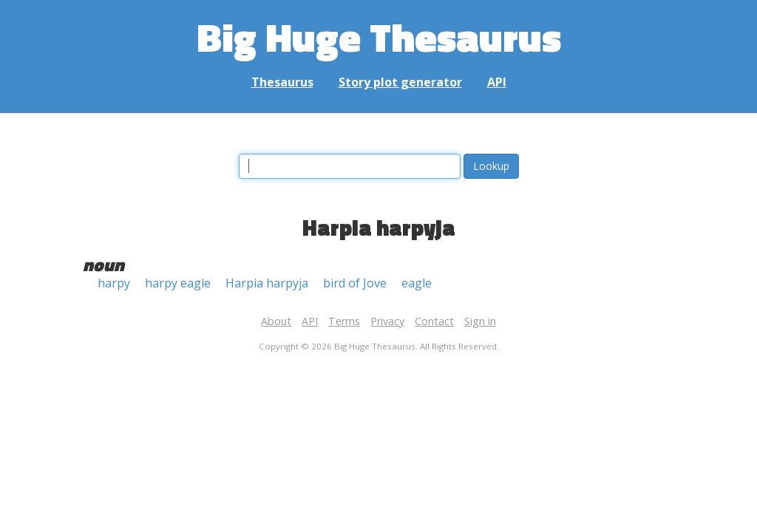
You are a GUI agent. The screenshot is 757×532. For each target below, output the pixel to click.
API (497, 82)
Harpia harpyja (267, 283)
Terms (344, 321)
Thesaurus (282, 82)
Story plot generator (400, 82)
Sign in (480, 321)
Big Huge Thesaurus (379, 37)
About (276, 321)
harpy (114, 283)
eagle (417, 283)
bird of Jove (355, 283)
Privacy (387, 321)
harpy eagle (178, 283)
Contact (434, 321)
